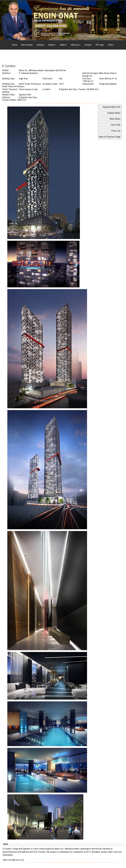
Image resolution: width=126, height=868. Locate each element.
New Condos (27, 45)
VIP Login (100, 45)
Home (15, 45)
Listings (40, 45)
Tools (110, 45)
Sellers (63, 45)
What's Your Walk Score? (13, 860)
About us (75, 45)
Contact (88, 45)
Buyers (52, 45)
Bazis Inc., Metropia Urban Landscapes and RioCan (42, 70)
